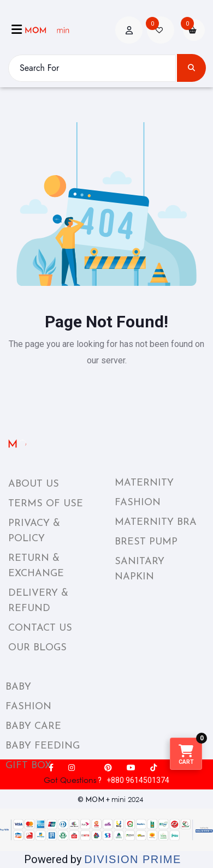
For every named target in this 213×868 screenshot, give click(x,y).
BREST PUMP (146, 542)
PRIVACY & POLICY (34, 531)
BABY (18, 687)
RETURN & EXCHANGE (36, 566)
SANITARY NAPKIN (140, 569)
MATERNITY (144, 483)
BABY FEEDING (43, 746)
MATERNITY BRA (156, 522)
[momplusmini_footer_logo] (48, 444)
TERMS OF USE (46, 504)
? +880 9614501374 (106, 780)
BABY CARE (33, 726)
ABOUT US (34, 484)
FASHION (138, 503)
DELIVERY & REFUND (38, 601)
